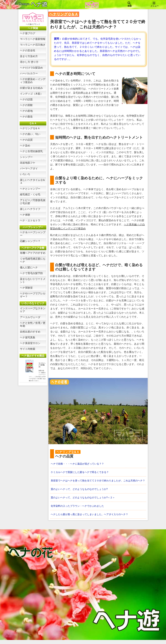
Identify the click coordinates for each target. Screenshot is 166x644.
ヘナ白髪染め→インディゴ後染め (33, 81)
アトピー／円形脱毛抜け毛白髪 (33, 202)
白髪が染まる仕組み (31, 88)
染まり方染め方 (29, 56)
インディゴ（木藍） (31, 94)
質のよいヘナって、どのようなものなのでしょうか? (81, 493)
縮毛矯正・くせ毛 (30, 194)
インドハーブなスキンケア (33, 310)
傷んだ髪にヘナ (29, 267)
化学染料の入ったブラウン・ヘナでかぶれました (79, 510)
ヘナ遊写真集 (28, 337)
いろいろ (25, 174)
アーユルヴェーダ (30, 317)
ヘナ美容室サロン (30, 343)
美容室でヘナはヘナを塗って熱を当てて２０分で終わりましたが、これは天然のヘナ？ (98, 483)
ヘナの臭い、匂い (30, 134)
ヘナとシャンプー (30, 189)
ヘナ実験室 (26, 288)
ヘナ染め (25, 146)
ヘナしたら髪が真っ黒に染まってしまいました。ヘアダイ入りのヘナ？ (91, 518)
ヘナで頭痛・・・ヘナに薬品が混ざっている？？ (79, 464)
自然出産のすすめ (30, 332)
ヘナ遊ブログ (28, 33)
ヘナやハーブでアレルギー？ (33, 295)
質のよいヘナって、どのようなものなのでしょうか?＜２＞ (85, 501)
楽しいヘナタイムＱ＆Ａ (33, 181)
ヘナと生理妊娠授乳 (31, 151)
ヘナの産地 (26, 111)
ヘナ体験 (25, 215)
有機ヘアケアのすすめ (33, 253)
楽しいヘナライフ (30, 209)
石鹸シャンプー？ (30, 241)
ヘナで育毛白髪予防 (31, 273)
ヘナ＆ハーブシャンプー (33, 234)
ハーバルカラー (29, 73)
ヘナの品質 (26, 140)
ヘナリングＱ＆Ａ (30, 128)
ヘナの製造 (26, 117)
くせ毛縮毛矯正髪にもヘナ (33, 260)
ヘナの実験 (26, 105)
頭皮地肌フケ (28, 163)
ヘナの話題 (26, 99)
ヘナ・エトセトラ (30, 220)
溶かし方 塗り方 (29, 62)
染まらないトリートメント (33, 280)
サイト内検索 (28, 349)
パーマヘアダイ (29, 168)
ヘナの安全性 (28, 50)
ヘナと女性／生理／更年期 (33, 324)
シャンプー (26, 157)
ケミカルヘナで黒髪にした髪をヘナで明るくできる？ (81, 472)
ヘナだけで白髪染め (31, 68)
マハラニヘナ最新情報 (33, 39)
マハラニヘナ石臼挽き (33, 45)
